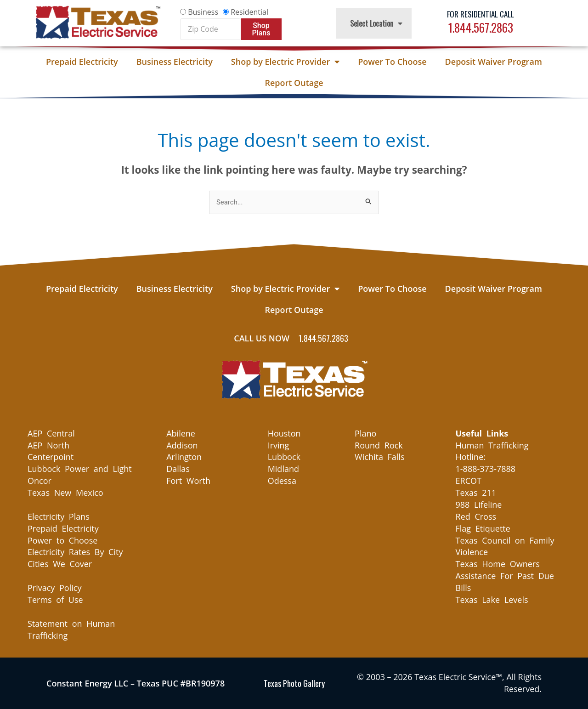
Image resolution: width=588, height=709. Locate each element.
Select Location (376, 23)
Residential (249, 12)
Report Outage (294, 83)
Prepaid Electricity (82, 62)
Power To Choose (392, 62)
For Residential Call (481, 14)
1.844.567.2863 (481, 27)
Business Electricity (175, 62)
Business (203, 12)
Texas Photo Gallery (294, 683)
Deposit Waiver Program (494, 62)
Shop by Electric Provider (285, 62)
